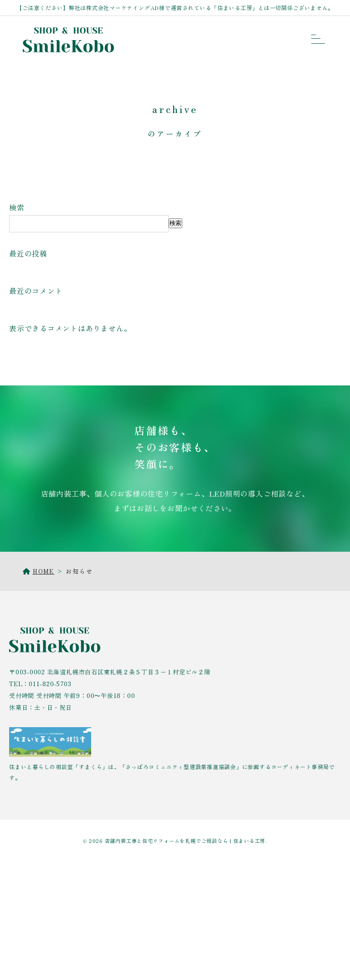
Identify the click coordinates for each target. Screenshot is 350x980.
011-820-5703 (50, 684)
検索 (17, 207)
